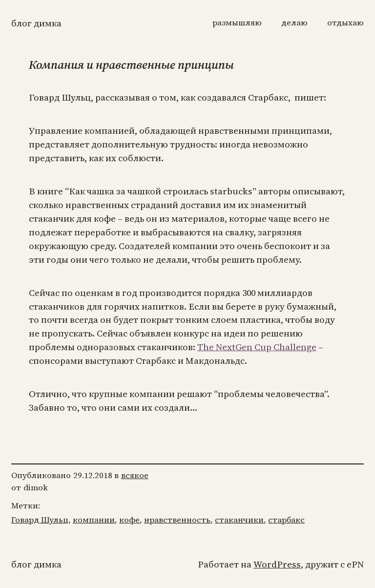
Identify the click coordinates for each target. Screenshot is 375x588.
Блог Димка (36, 23)
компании (94, 520)
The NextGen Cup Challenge (257, 347)
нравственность (177, 520)
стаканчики (239, 520)
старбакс (286, 520)
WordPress (277, 564)
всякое (135, 475)
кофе (129, 520)
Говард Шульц (40, 520)
